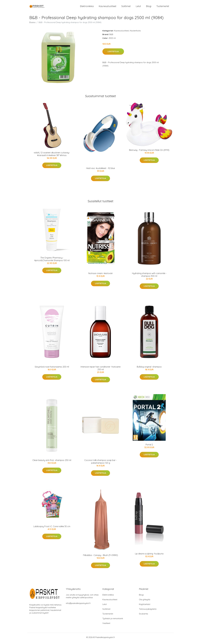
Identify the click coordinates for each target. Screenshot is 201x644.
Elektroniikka (87, 7)
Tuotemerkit (163, 7)
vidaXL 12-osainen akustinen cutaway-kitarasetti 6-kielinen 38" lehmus (52, 156)
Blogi (149, 7)
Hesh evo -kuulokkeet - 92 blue (100, 171)
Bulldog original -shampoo (149, 369)
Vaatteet (106, 626)
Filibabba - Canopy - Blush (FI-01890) (100, 557)
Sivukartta (143, 616)
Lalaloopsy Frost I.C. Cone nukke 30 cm (52, 529)
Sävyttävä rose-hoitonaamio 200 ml (52, 369)
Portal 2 (149, 447)
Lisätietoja (113, 54)
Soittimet (126, 7)
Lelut (138, 7)
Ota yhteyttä (145, 602)
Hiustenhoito (135, 33)
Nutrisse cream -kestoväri (100, 276)
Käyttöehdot (145, 607)
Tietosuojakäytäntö (148, 611)
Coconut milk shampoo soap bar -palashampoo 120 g (101, 464)
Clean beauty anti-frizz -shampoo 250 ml (52, 462)
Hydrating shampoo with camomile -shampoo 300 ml (149, 277)
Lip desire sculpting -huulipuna (149, 556)
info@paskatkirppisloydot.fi (78, 606)
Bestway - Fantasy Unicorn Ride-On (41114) (149, 152)
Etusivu (32, 25)
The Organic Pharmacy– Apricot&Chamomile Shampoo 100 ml (52, 261)
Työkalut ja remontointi (113, 621)
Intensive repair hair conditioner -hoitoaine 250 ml (101, 370)
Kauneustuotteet (107, 7)
